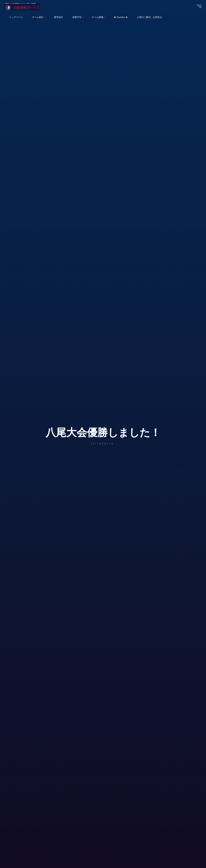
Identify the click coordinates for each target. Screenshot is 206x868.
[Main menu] (198, 7)
